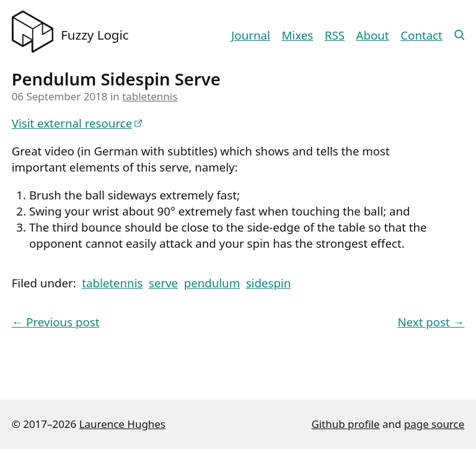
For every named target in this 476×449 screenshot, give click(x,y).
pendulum (212, 283)
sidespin (269, 283)
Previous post (56, 322)
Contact (421, 35)
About (373, 35)
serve (163, 283)
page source (434, 424)
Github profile (345, 424)
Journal (250, 35)
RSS (335, 35)
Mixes (297, 35)
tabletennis (150, 96)
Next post (431, 322)
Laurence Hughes (122, 424)
